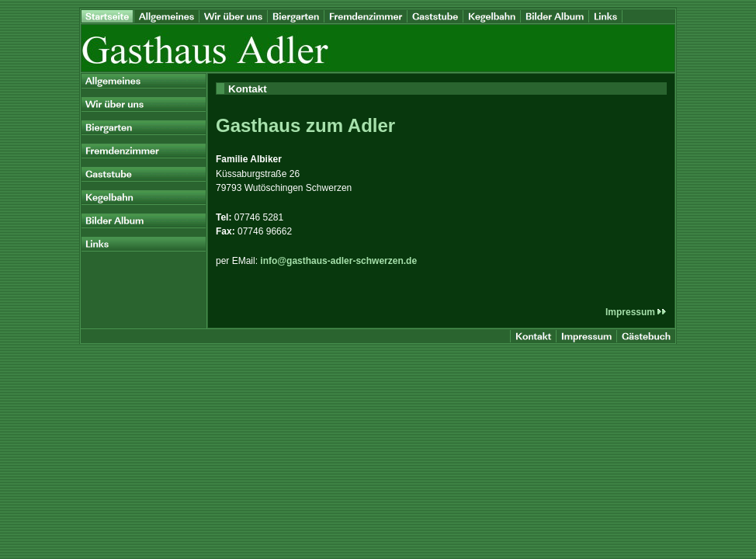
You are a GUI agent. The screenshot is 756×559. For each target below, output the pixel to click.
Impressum (636, 312)
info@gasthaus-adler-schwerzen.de (338, 261)
